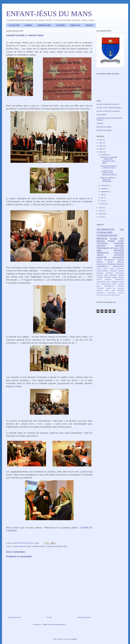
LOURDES (121, 288)
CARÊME (121, 275)
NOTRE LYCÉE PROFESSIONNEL (109, 108)
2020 (101, 149)
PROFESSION (101, 282)
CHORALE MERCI (39, 546)
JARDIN (109, 288)
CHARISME (119, 244)
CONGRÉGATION (107, 236)
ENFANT (121, 271)
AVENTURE (102, 258)
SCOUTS (121, 293)
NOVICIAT (109, 273)
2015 (101, 217)
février (103, 204)
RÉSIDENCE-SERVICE (115, 264)
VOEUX (100, 255)
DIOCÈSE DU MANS (104, 127)
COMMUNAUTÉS (44, 25)
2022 (101, 143)
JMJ (114, 288)
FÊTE (122, 248)
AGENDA (28, 25)
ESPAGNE (100, 273)
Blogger (74, 639)
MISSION (102, 239)
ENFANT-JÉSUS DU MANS (49, 14)
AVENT (105, 269)
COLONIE (100, 277)
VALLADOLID (108, 295)
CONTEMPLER (102, 266)
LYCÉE (121, 241)
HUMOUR (108, 280)
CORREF (100, 123)
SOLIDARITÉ (118, 258)
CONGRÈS (121, 286)
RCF (109, 282)
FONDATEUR (101, 264)
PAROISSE (121, 291)
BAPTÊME (113, 275)
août (103, 195)
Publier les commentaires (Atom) (54, 624)
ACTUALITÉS (14, 25)
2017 (101, 211)
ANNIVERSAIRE (106, 284)
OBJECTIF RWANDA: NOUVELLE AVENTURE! (108, 180)
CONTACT (89, 25)
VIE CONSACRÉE (110, 231)
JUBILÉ (99, 260)
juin (102, 198)
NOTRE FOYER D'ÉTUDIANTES (108, 111)
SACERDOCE (101, 293)
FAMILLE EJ (75, 25)
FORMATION (100, 288)
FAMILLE (121, 277)
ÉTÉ (98, 284)
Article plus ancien (84, 617)
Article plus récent (14, 617)
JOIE (122, 239)
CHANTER (113, 271)
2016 (101, 214)
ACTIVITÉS (61, 25)
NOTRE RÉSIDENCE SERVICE (108, 104)
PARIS (113, 291)
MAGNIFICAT (120, 280)
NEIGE (107, 291)
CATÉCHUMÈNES (103, 271)
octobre (104, 189)
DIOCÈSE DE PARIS (104, 130)
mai (102, 201)
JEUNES (114, 239)
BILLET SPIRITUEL (117, 269)
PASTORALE (120, 273)
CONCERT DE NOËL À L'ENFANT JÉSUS (109, 167)
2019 (101, 152)
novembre (105, 185)
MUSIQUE (59, 546)
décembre (105, 155)
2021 (101, 146)
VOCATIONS (102, 244)
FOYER (99, 280)
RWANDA (101, 241)
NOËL (65, 546)
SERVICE (100, 275)
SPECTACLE (100, 295)
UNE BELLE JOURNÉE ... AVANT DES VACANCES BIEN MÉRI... (109, 160)
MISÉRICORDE (118, 266)
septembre (105, 192)
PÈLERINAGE (110, 260)
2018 (101, 208)
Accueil (49, 617)
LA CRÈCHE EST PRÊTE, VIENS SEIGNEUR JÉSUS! (109, 173)
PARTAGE (120, 246)
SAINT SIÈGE (102, 115)
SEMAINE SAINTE (118, 282)
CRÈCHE (121, 262)
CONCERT (50, 546)
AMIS (106, 275)
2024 (101, 140)
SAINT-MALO (112, 293)
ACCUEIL (114, 248)
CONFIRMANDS (109, 286)
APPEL (99, 269)
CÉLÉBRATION (105, 230)
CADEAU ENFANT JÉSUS (22, 546)
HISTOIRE (101, 246)
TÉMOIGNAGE (103, 248)
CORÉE (114, 277)
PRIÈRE (111, 241)
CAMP (114, 284)
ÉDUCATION (116, 295)
